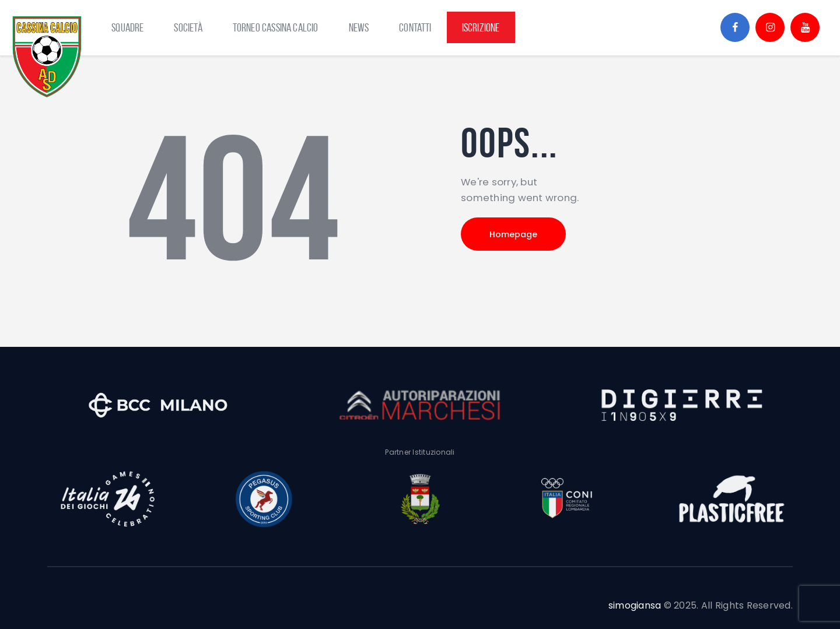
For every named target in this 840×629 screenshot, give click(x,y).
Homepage (513, 234)
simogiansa (635, 605)
